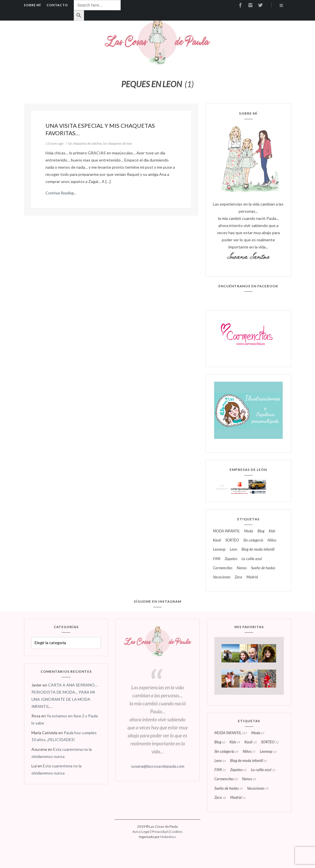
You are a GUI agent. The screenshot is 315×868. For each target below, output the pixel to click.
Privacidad (160, 832)
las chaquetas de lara (118, 143)
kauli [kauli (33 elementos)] (250, 742)
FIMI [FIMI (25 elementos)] (220, 770)
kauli (217, 540)
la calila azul (252, 559)
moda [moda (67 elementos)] (258, 733)
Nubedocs (168, 837)
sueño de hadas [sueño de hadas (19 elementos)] (229, 789)
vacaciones (222, 577)
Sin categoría (253, 540)
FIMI (217, 559)
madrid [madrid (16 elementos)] (238, 798)
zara (238, 577)
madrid (252, 577)
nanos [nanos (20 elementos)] (249, 779)
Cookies (176, 832)
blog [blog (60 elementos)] (220, 742)
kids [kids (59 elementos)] (235, 742)
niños (272, 540)
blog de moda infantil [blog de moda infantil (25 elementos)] (249, 761)
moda (249, 531)
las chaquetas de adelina (85, 143)
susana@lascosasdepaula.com (158, 766)
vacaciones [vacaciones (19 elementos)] (258, 789)
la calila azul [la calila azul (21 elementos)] (263, 770)
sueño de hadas (263, 568)
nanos (242, 568)
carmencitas (223, 568)
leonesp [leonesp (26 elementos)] (268, 752)
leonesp (219, 550)
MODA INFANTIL (226, 531)
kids (272, 531)
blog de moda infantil (258, 550)
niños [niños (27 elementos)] (249, 752)
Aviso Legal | (142, 832)
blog (261, 531)
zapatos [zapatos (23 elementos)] (238, 770)
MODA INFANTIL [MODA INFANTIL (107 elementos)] (231, 733)
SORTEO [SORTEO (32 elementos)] (270, 742)
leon (234, 550)
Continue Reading (60, 193)
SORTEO (232, 540)
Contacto (57, 5)
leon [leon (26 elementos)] (220, 761)
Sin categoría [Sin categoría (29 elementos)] (226, 752)
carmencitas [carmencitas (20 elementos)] (226, 779)
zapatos (231, 559)
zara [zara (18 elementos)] (220, 798)
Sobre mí (32, 5)
